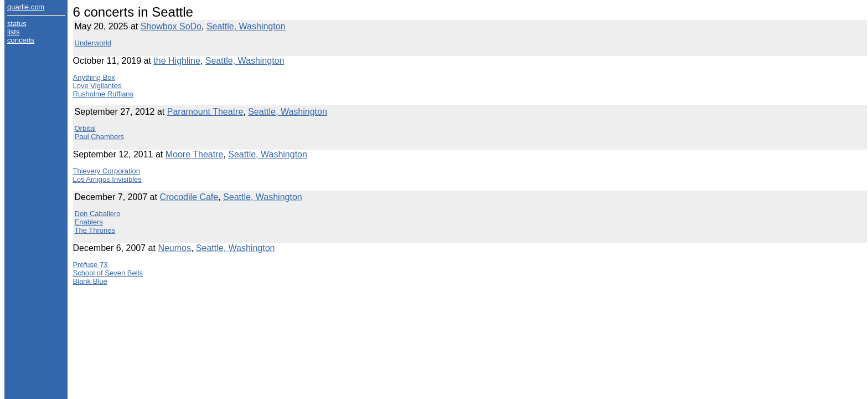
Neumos (174, 248)
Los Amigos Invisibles (107, 179)
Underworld (93, 43)
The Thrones (95, 230)
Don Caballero (98, 214)
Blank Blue (90, 281)
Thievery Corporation (107, 171)
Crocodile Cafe (189, 197)
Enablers (89, 222)
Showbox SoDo (171, 26)
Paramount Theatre (205, 112)
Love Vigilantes (97, 86)
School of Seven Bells (108, 273)
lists (13, 32)
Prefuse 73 (91, 265)
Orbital (85, 128)
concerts (21, 40)
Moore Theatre (195, 154)
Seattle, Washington (246, 26)
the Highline (177, 61)
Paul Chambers (100, 137)
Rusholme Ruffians (104, 94)
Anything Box (94, 77)
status (17, 24)
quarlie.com (26, 7)
